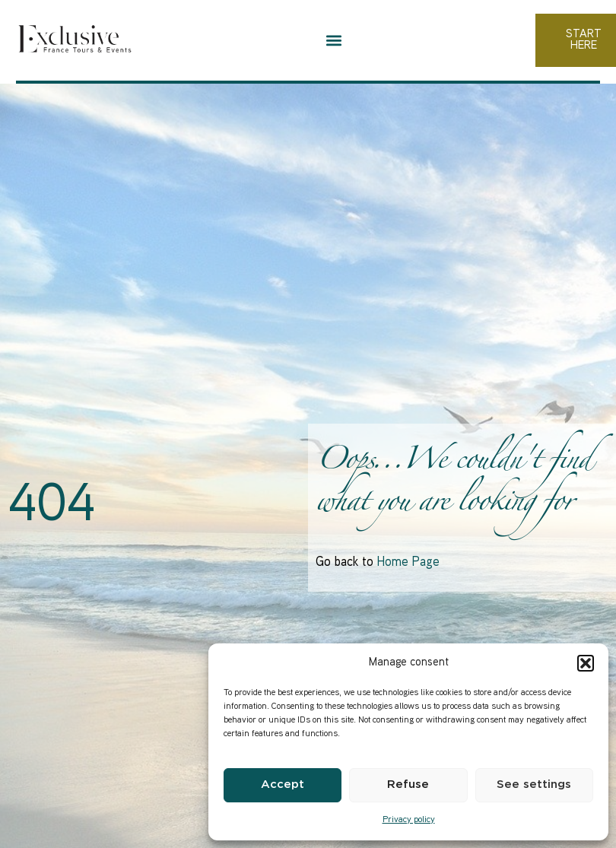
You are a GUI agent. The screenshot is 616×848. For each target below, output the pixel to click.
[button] (586, 663)
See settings (534, 784)
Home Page (408, 563)
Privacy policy (409, 820)
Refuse (408, 784)
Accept (283, 784)
